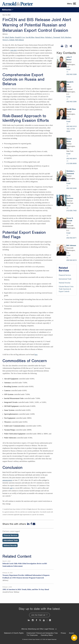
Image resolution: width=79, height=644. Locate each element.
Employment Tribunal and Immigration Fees (42, 633)
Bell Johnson (19, 40)
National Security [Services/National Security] (64, 283)
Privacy (63, 633)
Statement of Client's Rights (14, 633)
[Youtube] (44, 620)
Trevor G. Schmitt (8, 40)
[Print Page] (62, 46)
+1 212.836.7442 (71, 209)
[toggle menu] (71, 4)
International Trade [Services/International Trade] (65, 279)
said (11, 488)
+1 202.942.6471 (71, 237)
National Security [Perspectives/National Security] (10, 545)
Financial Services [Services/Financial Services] (65, 275)
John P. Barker (10, 37)
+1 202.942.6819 (71, 157)
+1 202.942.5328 (71, 73)
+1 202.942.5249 (71, 187)
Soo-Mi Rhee (30, 37)
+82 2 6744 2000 (71, 130)
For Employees (32, 635)
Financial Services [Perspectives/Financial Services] (10, 535)
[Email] (34, 524)
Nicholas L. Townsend (53, 37)
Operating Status (47, 635)
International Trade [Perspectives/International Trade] (11, 540)
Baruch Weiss (40, 37)
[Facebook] (31, 524)
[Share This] (71, 46)
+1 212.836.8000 (71, 162)
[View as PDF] (66, 46)
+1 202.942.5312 (71, 125)
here (36, 355)
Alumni (71, 633)
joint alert (14, 50)
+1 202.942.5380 (71, 100)
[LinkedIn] (28, 524)
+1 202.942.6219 (71, 259)
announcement (7, 480)
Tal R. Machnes (66, 37)
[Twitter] (40, 620)
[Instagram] (33, 620)
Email (68, 69)
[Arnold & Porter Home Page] (17, 4)
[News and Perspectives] (49, 620)
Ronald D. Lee (20, 37)
